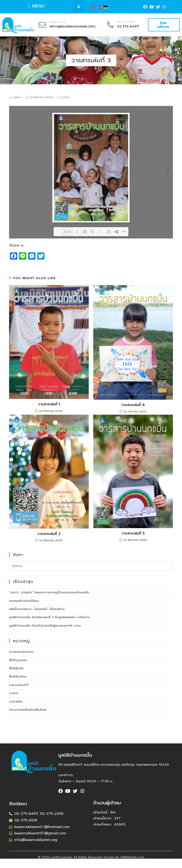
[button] (36, 5)
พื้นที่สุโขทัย (16, 668)
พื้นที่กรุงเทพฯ (18, 660)
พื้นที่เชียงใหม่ (18, 676)
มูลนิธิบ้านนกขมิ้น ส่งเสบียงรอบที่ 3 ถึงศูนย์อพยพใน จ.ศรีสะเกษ (49, 617)
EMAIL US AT (58, 22)
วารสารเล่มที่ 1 (49, 404)
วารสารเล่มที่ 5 (133, 533)
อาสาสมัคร (16, 701)
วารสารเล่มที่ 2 (49, 534)
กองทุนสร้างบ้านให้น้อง (24, 601)
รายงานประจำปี (19, 685)
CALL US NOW (126, 22)
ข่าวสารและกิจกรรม (21, 652)
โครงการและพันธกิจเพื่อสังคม (28, 710)
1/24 (67, 232)
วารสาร (65, 97)
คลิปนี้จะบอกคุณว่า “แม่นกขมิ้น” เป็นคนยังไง (37, 609)
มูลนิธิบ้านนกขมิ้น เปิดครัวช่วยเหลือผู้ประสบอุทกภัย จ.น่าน (45, 626)
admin (17, 97)
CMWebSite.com (132, 857)
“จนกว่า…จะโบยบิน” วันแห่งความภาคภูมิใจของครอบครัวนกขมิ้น (49, 592)
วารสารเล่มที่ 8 (133, 405)
